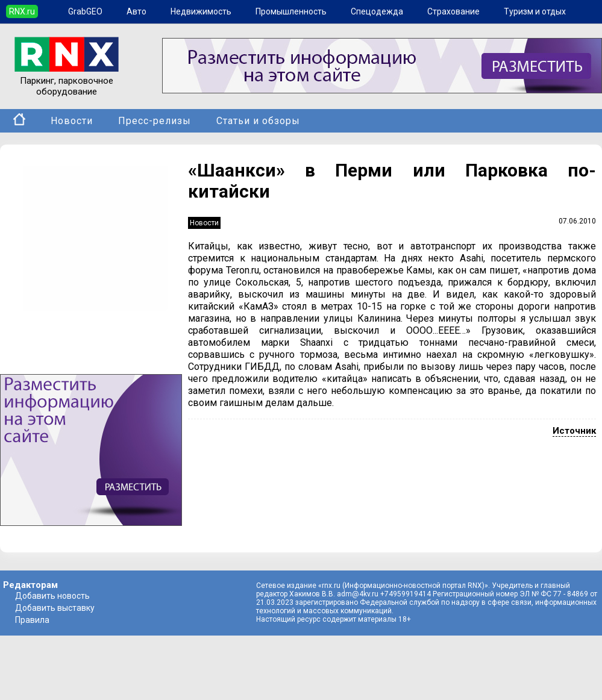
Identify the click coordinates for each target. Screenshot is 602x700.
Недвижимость (201, 11)
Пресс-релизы (155, 121)
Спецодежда (377, 11)
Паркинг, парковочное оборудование (67, 81)
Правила (32, 620)
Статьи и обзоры (258, 121)
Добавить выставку (55, 608)
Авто (136, 11)
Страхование (453, 11)
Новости (72, 121)
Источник (574, 431)
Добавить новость (52, 596)
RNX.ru (22, 11)
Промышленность (291, 11)
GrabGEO (85, 11)
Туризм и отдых (535, 11)
